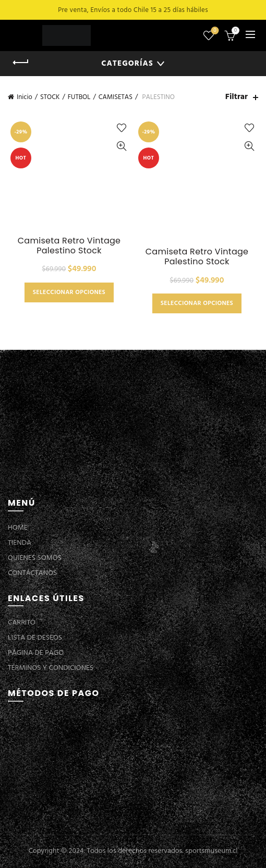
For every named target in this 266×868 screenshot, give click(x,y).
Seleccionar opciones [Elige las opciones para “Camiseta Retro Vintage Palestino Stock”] (69, 292)
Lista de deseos (214, 31)
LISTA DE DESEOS (35, 638)
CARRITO (22, 623)
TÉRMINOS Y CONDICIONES (51, 668)
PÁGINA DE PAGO (36, 653)
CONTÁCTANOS (32, 573)
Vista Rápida (121, 146)
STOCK (50, 97)
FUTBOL (79, 97)
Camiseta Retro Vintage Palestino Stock (69, 246)
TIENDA (20, 543)
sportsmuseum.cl (211, 851)
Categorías (127, 64)
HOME (18, 528)
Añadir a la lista (121, 128)
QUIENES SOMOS (35, 558)
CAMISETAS (116, 97)
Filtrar (237, 97)
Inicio (25, 97)
